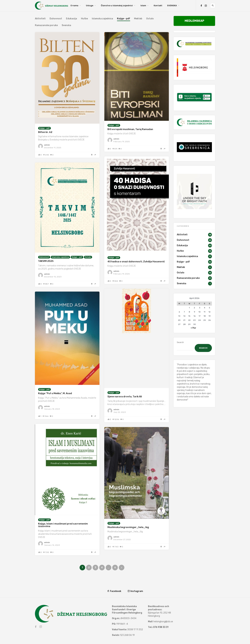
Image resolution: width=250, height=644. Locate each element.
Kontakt (158, 6)
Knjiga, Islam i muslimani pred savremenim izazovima (63, 525)
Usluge (90, 6)
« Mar (193, 328)
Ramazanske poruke (46, 25)
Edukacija (72, 19)
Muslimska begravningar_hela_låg (128, 527)
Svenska (66, 25)
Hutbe (84, 19)
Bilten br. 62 (45, 132)
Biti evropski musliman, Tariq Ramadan (130, 129)
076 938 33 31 (161, 627)
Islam (143, 6)
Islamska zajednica (102, 19)
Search (180, 342)
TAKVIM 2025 (46, 261)
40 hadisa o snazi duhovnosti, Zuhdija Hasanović (136, 262)
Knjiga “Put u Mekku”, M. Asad (55, 393)
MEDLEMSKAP (194, 21)
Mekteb (138, 19)
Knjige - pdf (44, 128)
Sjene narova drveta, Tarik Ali (125, 397)
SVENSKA (172, 6)
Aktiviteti (40, 19)
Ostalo (150, 19)
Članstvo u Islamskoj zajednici (117, 6)
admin (47, 145)
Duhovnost (56, 19)
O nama (74, 6)
